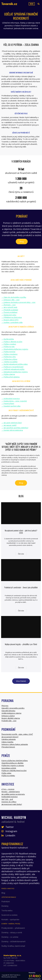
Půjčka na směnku (8, 776)
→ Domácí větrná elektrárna (12, 430)
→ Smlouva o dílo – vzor (11, 300)
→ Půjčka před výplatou (11, 377)
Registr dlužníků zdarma (11, 718)
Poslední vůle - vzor (9, 721)
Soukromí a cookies (9, 915)
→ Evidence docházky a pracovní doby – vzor (18, 302)
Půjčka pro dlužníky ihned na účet (14, 770)
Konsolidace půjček (9, 768)
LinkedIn (8, 835)
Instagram (9, 831)
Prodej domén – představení (13, 928)
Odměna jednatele (9, 739)
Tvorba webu (7, 910)
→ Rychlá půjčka (8, 339)
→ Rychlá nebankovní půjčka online (15, 364)
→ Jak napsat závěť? (9, 425)
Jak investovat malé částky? (12, 804)
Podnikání (6, 902)
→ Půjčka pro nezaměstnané (12, 367)
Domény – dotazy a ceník (12, 933)
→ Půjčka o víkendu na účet (12, 342)
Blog (22, 241)
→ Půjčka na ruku (8, 347)
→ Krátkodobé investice (11, 398)
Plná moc (5, 706)
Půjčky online (6, 773)
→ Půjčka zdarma (8, 374)
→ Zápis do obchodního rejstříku (14, 297)
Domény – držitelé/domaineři (13, 941)
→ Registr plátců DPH (10, 320)
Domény (5, 906)
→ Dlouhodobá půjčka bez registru (15, 349)
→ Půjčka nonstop (8, 352)
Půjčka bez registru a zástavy (13, 765)
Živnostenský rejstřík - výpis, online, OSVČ (17, 734)
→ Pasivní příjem (8, 403)
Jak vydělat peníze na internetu (13, 794)
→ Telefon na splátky (9, 362)
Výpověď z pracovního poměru (13, 708)
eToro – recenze (8, 789)
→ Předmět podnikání (10, 310)
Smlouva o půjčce (8, 716)
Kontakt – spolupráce (10, 919)
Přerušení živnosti (8, 747)
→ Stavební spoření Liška (11, 406)
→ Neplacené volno (9, 315)
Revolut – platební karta (11, 792)
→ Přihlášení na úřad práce (12, 317)
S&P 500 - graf (7, 799)
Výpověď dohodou (8, 711)
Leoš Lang (37, 979)
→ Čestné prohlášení (9, 312)
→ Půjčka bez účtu (9, 357)
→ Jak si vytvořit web (9, 307)
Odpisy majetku (7, 742)
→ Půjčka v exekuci (9, 344)
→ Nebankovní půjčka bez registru (15, 372)
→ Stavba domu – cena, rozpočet (14, 401)
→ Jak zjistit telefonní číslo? (12, 423)
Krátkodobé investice (10, 797)
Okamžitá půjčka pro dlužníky (12, 763)
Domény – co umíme (10, 937)
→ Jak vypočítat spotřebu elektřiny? (15, 428)
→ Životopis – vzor (9, 305)
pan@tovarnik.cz (12, 844)
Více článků (21, 681)
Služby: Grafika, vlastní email (13, 946)
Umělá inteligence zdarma (11, 713)
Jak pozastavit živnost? (10, 737)
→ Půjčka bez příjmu (9, 359)
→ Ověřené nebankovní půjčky (13, 369)
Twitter (8, 827)
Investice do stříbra (9, 802)
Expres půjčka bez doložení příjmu (15, 760)
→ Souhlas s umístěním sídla (12, 322)
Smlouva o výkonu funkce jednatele (15, 744)
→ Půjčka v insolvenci (9, 354)
